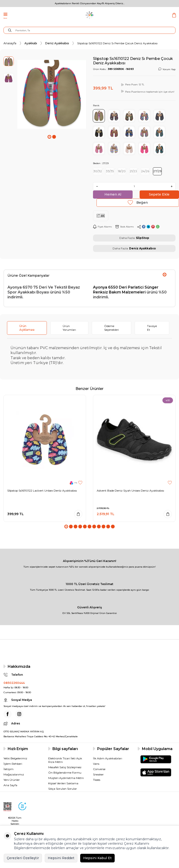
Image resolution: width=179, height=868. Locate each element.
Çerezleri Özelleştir (23, 858)
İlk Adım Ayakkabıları (108, 758)
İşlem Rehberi (13, 764)
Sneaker (98, 774)
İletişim (9, 769)
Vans (96, 764)
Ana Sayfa (10, 785)
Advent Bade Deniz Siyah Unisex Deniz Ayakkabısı (130, 491)
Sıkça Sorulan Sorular (63, 789)
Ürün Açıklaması (27, 328)
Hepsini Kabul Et (97, 858)
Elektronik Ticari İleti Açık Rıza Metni (65, 760)
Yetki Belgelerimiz (15, 758)
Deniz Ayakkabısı (57, 43)
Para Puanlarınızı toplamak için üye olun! (147, 91)
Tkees (97, 780)
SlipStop (143, 238)
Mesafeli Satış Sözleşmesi (65, 767)
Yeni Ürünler (12, 780)
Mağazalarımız (14, 774)
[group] (52, 94)
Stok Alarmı (125, 227)
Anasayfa (10, 43)
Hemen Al (113, 194)
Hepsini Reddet (61, 858)
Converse (99, 769)
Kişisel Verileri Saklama (63, 783)
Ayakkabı (31, 43)
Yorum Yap (167, 69)
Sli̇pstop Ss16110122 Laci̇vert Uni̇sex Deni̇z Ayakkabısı (42, 491)
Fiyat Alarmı (102, 227)
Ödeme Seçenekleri (112, 328)
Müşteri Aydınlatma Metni (66, 778)
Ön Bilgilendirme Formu (65, 773)
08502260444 (14, 683)
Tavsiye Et (152, 328)
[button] (49, 137)
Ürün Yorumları (69, 328)
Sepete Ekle (159, 194)
